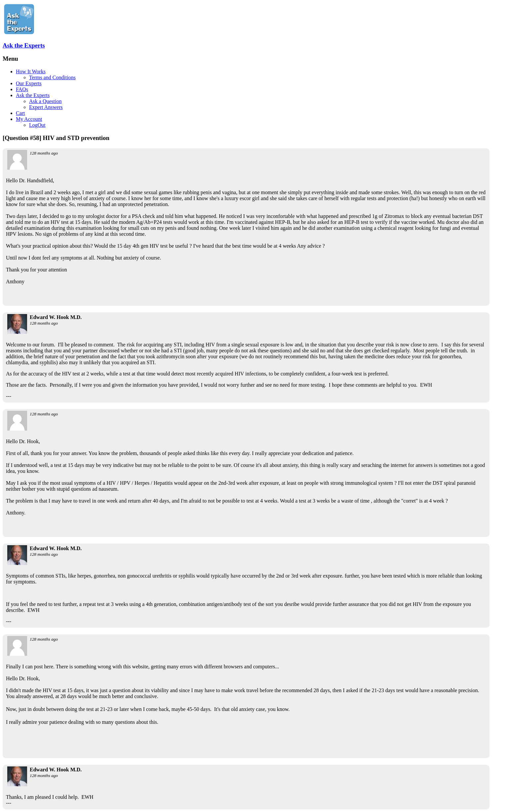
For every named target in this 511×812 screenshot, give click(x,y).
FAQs (22, 89)
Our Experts (29, 83)
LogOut (37, 125)
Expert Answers (46, 107)
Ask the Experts (24, 45)
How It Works (31, 71)
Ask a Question (45, 101)
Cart (20, 113)
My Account (29, 119)
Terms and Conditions (52, 77)
